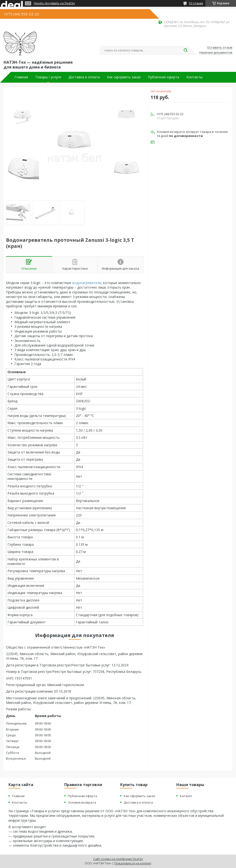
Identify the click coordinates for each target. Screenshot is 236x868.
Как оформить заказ (124, 77)
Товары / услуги (48, 77)
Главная (21, 77)
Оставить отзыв (220, 48)
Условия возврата (82, 802)
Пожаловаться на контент (133, 863)
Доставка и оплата (84, 77)
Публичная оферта (164, 77)
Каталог (186, 796)
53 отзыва (196, 3)
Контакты (194, 77)
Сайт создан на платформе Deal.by (118, 859)
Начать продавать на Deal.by (54, 3)
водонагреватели (87, 283)
